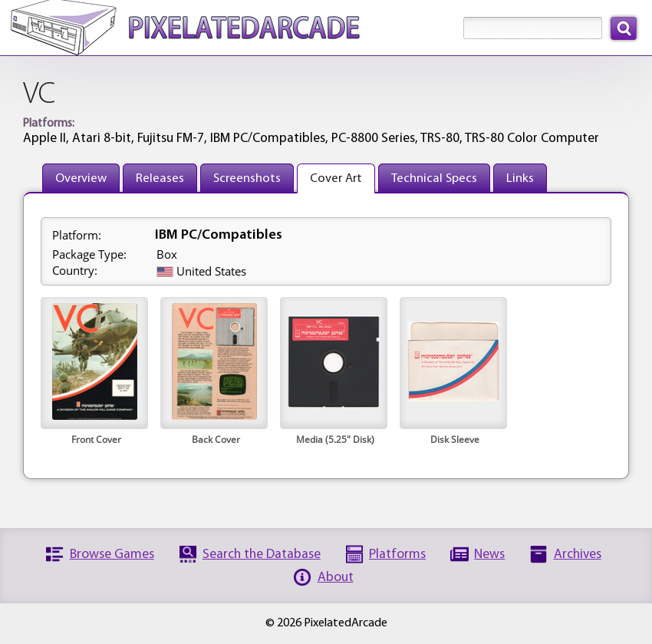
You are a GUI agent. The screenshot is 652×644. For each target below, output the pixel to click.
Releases (160, 178)
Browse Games (112, 555)
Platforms (397, 555)
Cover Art (336, 178)
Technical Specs (434, 178)
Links (520, 178)
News (489, 555)
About (336, 578)
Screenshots (247, 178)
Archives (578, 555)
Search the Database (262, 555)
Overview (81, 178)
